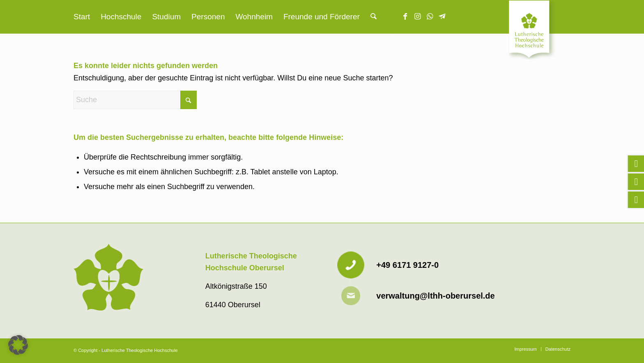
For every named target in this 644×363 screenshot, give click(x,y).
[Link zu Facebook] (405, 16)
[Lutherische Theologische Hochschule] (540, 31)
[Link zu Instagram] (418, 16)
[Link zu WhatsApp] (430, 16)
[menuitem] (82, 17)
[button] (18, 345)
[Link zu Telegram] (442, 16)
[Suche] (374, 17)
